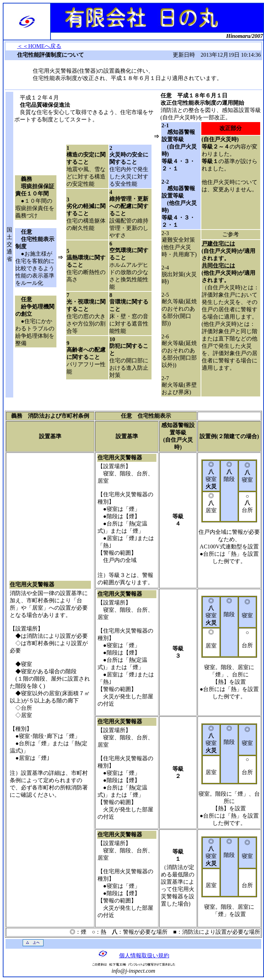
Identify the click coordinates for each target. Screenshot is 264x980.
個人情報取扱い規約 (144, 955)
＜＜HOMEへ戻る (39, 46)
